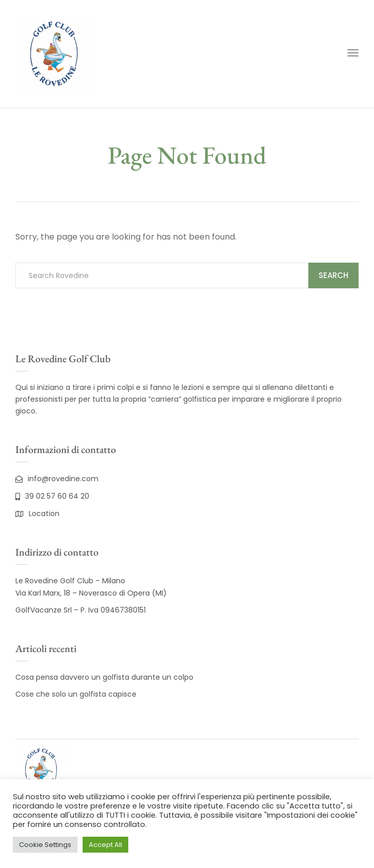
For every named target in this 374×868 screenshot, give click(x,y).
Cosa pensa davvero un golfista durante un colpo (104, 677)
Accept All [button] (105, 845)
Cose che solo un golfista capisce (76, 694)
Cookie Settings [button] (45, 845)
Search (333, 275)
